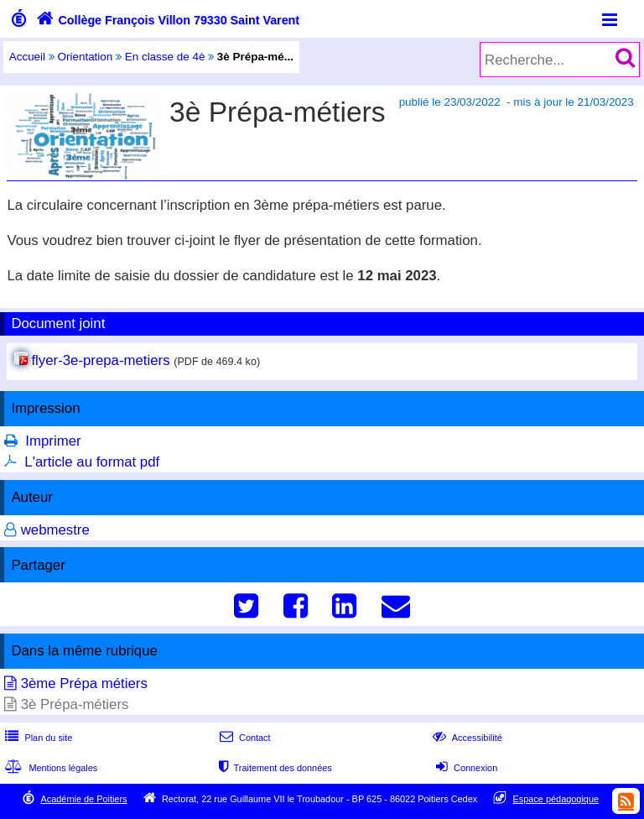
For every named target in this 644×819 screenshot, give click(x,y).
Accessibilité (466, 738)
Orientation (86, 57)
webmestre (55, 530)
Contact (244, 738)
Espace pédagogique (556, 799)
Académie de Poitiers (83, 799)
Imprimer (53, 441)
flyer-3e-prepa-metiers (100, 360)
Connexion (465, 768)
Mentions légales (49, 768)
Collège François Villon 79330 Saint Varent (166, 20)
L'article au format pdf (92, 462)
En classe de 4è (165, 57)
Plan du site (37, 738)
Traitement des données (274, 768)
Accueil (27, 57)
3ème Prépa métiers (84, 683)
